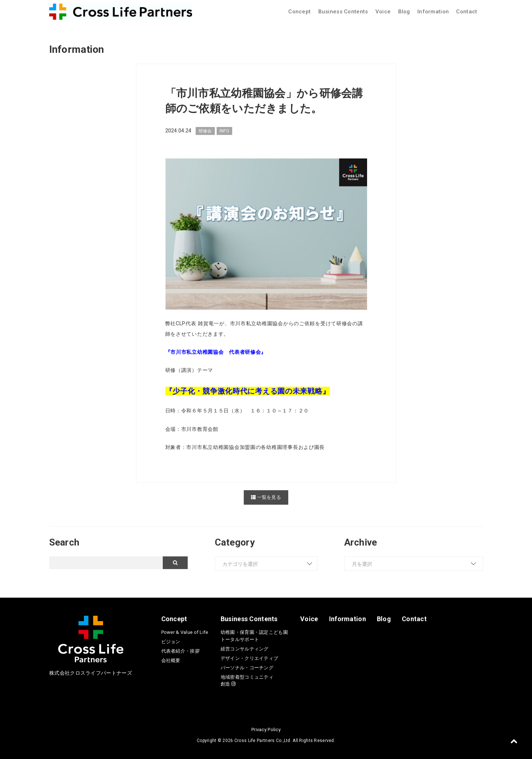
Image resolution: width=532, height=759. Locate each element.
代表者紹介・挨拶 (180, 651)
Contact (467, 12)
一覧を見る (266, 497)
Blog (404, 12)
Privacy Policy (266, 730)
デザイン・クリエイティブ (249, 658)
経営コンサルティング (245, 649)
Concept (299, 12)
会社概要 (171, 660)
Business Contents (343, 12)
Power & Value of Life (185, 632)
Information (433, 12)
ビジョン (171, 642)
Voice (383, 12)
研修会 (205, 131)
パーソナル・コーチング (247, 668)
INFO (224, 131)
